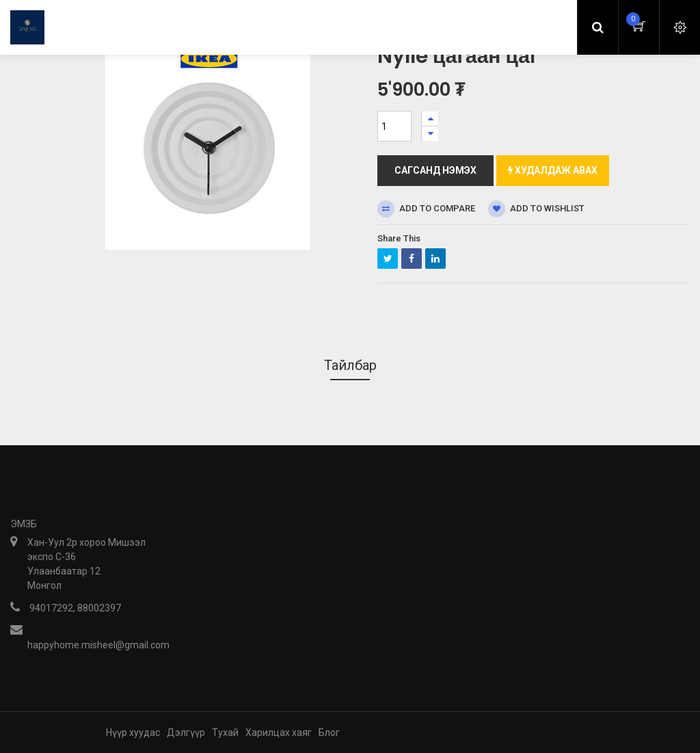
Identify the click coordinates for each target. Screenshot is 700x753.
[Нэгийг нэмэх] (430, 119)
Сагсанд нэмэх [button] (435, 170)
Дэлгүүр (186, 732)
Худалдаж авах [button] (553, 170)
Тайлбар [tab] (350, 365)
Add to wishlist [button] (536, 209)
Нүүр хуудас (133, 732)
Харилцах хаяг (279, 732)
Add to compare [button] (426, 209)
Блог (329, 732)
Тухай (225, 732)
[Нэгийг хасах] (430, 134)
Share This (399, 238)
